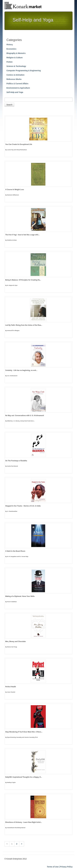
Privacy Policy (66, 867)
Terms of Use (53, 867)
